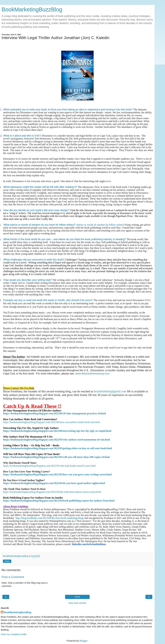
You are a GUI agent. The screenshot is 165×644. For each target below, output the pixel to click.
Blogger (84, 641)
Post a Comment (13, 577)
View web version (77, 603)
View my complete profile (14, 634)
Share (7, 561)
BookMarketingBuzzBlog (32, 10)
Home (77, 597)
